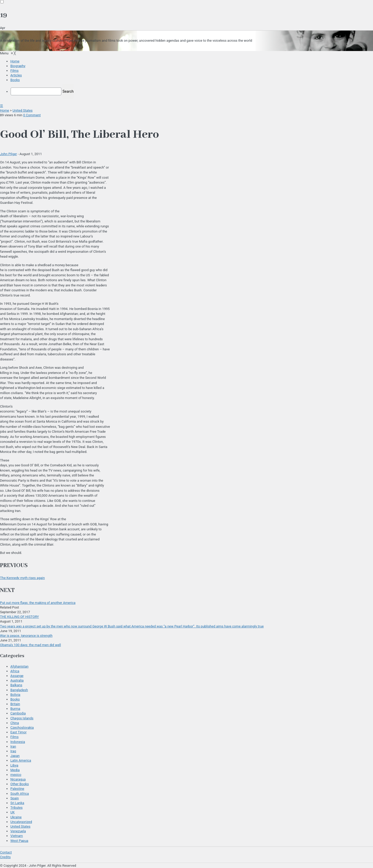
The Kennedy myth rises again (22, 578)
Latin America (21, 760)
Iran (13, 746)
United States (22, 110)
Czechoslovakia (22, 728)
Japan (15, 756)
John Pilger (8, 154)
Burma (15, 709)
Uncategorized (21, 822)
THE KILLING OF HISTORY (19, 617)
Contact (6, 852)
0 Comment (32, 115)
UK (13, 812)
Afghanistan (19, 666)
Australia (17, 680)
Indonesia (18, 742)
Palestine (17, 789)
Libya (14, 765)
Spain (15, 798)
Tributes (16, 808)
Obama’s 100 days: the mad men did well (30, 645)
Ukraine (16, 817)
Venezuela (18, 831)
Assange (17, 676)
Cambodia (18, 713)
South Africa (20, 794)
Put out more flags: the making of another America (38, 603)
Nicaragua (18, 779)
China (15, 723)
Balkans (16, 685)
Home (5, 110)
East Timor (19, 732)
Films (15, 737)
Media (15, 770)
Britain (15, 704)
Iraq (13, 751)
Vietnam (17, 836)
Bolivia (15, 695)
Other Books (20, 784)
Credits (5, 857)
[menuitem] (15, 61)
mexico (16, 775)
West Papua (19, 841)
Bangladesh (19, 690)
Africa (15, 671)
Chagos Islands (22, 718)
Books (15, 699)
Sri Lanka (17, 803)
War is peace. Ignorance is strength (26, 636)
